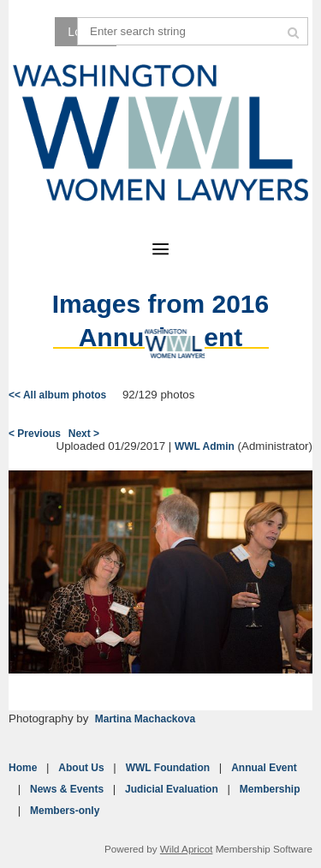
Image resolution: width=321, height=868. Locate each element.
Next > (84, 434)
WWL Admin (205, 446)
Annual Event (264, 768)
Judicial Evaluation (172, 789)
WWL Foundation (168, 768)
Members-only (65, 811)
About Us (81, 768)
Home (23, 768)
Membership (270, 789)
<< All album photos (57, 395)
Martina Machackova (145, 719)
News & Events (67, 789)
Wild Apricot (187, 849)
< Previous (35, 434)
